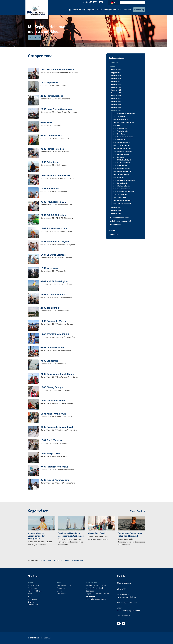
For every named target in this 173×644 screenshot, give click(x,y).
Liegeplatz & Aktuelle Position (97, 594)
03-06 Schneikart (118, 177)
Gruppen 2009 (116, 102)
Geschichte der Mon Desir (96, 599)
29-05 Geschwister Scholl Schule (124, 180)
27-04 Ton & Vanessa (120, 195)
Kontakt (128, 10)
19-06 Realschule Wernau (121, 169)
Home (30, 583)
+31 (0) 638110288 (93, 2)
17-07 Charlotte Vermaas (121, 154)
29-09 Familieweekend (120, 120)
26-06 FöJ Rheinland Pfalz (122, 163)
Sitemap (31, 602)
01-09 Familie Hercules (120, 131)
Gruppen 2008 (116, 105)
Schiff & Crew (79, 10)
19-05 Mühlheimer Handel (121, 186)
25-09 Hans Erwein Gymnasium (123, 122)
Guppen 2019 (116, 73)
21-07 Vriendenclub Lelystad (122, 151)
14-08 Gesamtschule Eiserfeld (123, 137)
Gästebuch (114, 234)
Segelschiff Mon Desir (120, 218)
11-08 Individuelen (119, 140)
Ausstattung (139, 10)
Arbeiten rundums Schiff (121, 221)
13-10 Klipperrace (119, 117)
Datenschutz (33, 605)
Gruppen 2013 (116, 90)
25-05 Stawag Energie (120, 183)
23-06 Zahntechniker (120, 166)
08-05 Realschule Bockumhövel (123, 192)
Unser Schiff (34, 37)
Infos (120, 10)
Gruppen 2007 (116, 107)
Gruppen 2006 (116, 110)
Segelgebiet (90, 596)
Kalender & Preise (108, 10)
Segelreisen (92, 10)
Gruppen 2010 (116, 99)
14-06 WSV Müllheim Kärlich (122, 172)
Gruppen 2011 (116, 96)
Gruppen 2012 (116, 93)
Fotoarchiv (113, 62)
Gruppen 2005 (116, 207)
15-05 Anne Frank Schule (121, 189)
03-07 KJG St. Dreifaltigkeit (122, 160)
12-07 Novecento (118, 157)
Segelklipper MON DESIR (96, 585)
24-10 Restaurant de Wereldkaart (124, 114)
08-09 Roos (117, 125)
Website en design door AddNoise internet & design (92, 638)
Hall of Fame (116, 225)
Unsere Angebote (136, 511)
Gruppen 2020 (116, 70)
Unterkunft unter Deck (94, 588)
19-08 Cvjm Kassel (119, 134)
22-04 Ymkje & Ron (119, 198)
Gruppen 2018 (116, 76)
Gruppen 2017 (116, 78)
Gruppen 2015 (116, 84)
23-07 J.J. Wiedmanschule (122, 148)
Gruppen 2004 (116, 210)
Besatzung (90, 591)
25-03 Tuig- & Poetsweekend (122, 203)
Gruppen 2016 (116, 81)
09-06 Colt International (121, 174)
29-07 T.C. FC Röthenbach (122, 146)
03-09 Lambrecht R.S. (120, 128)
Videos (112, 230)
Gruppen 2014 (116, 87)
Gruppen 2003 (116, 213)
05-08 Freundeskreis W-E (121, 143)
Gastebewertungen (117, 58)
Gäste (113, 66)
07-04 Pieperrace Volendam (122, 200)
